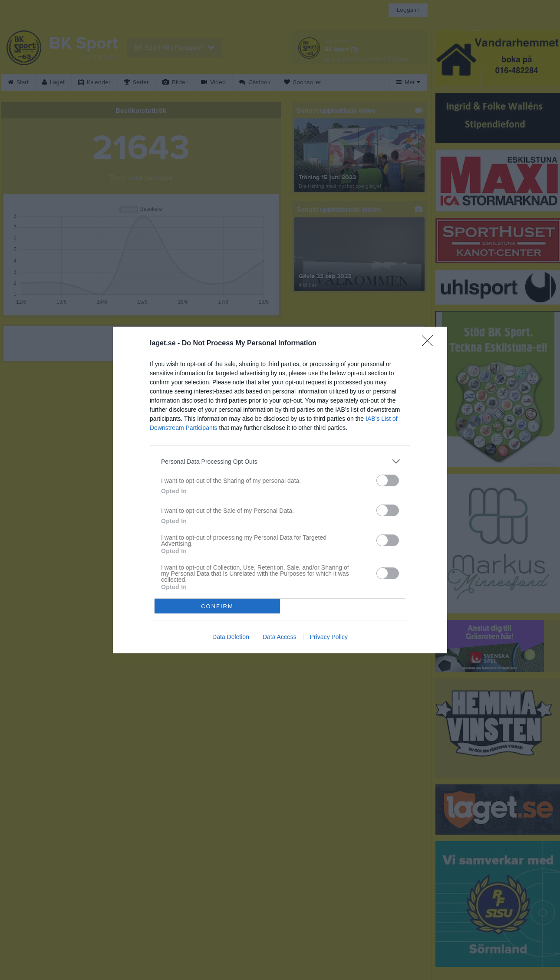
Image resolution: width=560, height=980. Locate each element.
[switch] (388, 480)
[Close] (430, 344)
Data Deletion (231, 637)
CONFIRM (217, 606)
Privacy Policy (329, 637)
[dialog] (280, 490)
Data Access (280, 637)
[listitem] (280, 461)
